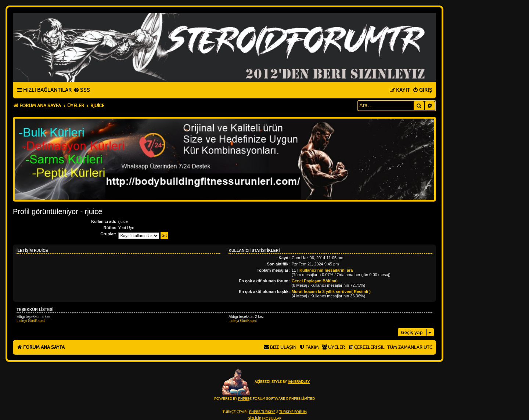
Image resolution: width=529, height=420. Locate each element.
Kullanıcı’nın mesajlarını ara (326, 270)
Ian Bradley (299, 382)
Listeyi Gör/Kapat (31, 321)
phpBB (244, 399)
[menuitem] (82, 90)
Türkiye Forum (293, 412)
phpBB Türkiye (262, 412)
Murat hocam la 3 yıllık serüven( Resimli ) (331, 292)
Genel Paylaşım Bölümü (315, 281)
